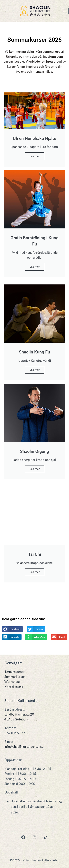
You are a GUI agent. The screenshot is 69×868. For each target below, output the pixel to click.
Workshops (12, 682)
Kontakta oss (14, 687)
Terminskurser (15, 672)
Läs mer (35, 156)
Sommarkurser (15, 677)
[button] (12, 629)
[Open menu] (65, 11)
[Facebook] (23, 837)
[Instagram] (34, 837)
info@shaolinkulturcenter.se (24, 747)
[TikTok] (46, 837)
